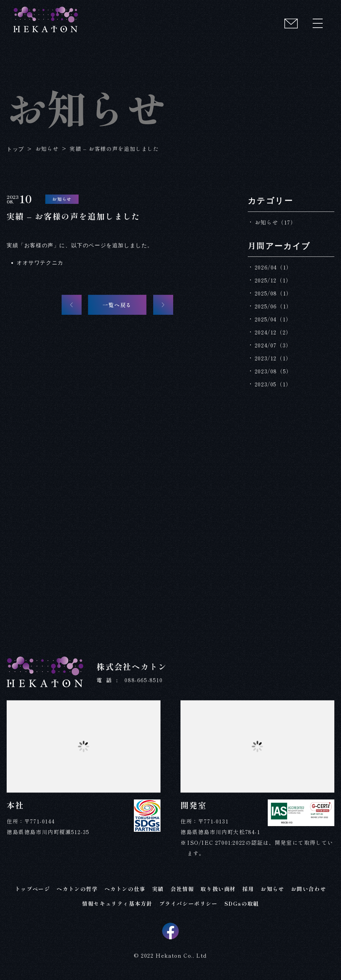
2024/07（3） (273, 345)
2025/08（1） (273, 293)
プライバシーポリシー (188, 903)
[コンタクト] (291, 23)
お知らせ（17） (276, 222)
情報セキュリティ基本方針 (117, 903)
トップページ (33, 889)
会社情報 (182, 889)
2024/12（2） (273, 332)
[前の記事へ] (72, 305)
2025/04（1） (273, 319)
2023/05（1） (273, 384)
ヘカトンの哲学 (77, 889)
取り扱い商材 (218, 889)
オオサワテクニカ (40, 263)
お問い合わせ (309, 889)
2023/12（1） (273, 358)
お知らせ (272, 889)
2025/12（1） (273, 280)
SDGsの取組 (242, 903)
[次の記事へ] (163, 305)
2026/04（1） (273, 267)
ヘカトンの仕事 (125, 889)
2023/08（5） (273, 371)
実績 (158, 889)
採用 (248, 889)
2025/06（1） (273, 306)
